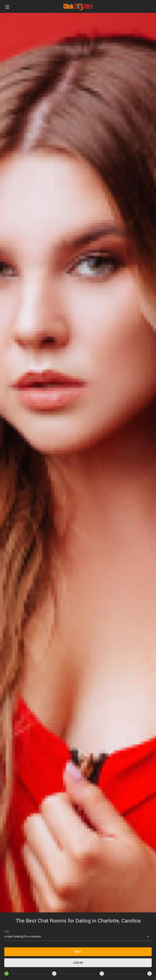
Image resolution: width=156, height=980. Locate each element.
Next (78, 952)
